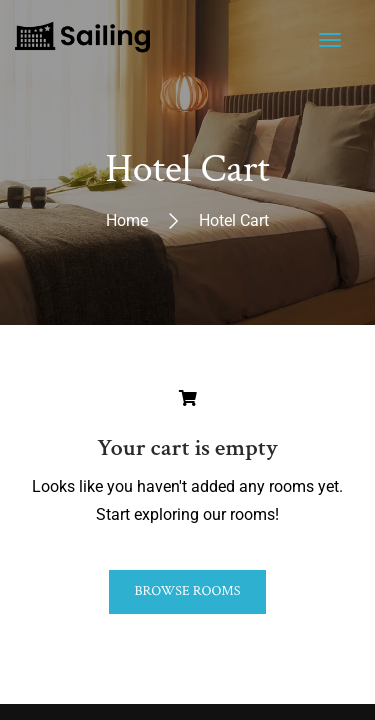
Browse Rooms (187, 591)
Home (127, 219)
